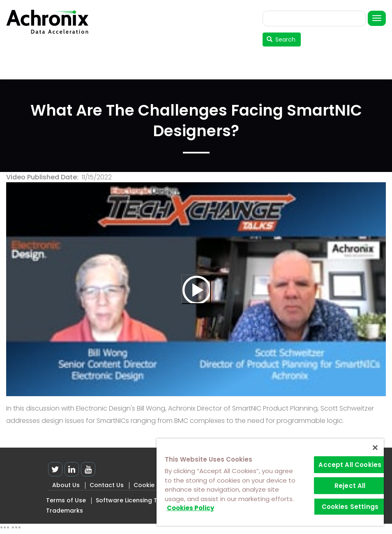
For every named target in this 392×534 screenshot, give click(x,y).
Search (281, 39)
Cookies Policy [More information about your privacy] (190, 508)
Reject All (350, 486)
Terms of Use (66, 500)
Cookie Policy (153, 485)
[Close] (375, 448)
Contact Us (107, 485)
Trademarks (65, 511)
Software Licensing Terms (134, 500)
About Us (66, 485)
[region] (270, 482)
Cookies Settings (350, 507)
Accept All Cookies (350, 465)
